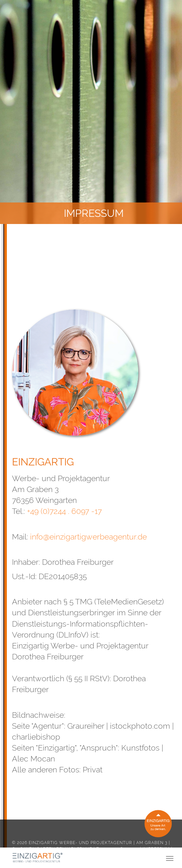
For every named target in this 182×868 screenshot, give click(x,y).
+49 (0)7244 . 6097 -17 (64, 511)
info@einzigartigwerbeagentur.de (88, 537)
